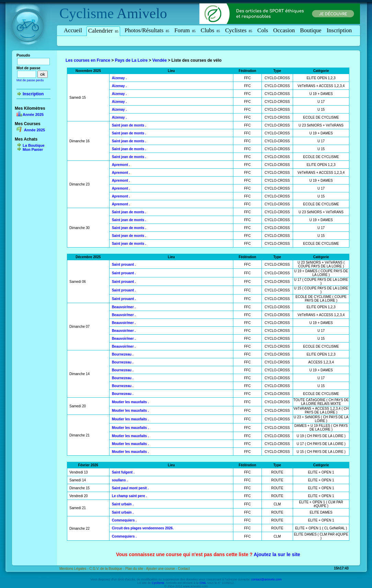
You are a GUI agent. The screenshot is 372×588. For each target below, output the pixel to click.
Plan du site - (136, 569)
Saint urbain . (123, 504)
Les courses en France (88, 60)
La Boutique (34, 145)
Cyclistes (239, 30)
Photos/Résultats (147, 30)
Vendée (160, 60)
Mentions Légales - (74, 569)
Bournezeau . (123, 354)
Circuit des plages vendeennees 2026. (143, 528)
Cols (263, 30)
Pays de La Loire (131, 60)
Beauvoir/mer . (124, 307)
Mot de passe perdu (30, 80)
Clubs (210, 30)
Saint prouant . (124, 265)
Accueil (73, 30)
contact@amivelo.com (266, 579)
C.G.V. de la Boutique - (107, 569)
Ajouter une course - (162, 569)
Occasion (284, 30)
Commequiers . (124, 520)
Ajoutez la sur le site (277, 554)
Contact (184, 569)
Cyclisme (87, 13)
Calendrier (103, 31)
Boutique (311, 30)
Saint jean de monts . (129, 125)
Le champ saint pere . (129, 496)
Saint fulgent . (123, 472)
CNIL (203, 583)
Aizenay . (119, 78)
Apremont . (121, 165)
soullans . (120, 480)
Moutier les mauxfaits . (130, 402)
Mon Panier (33, 149)
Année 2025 (33, 115)
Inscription (339, 30)
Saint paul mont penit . (130, 488)
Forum (185, 30)
